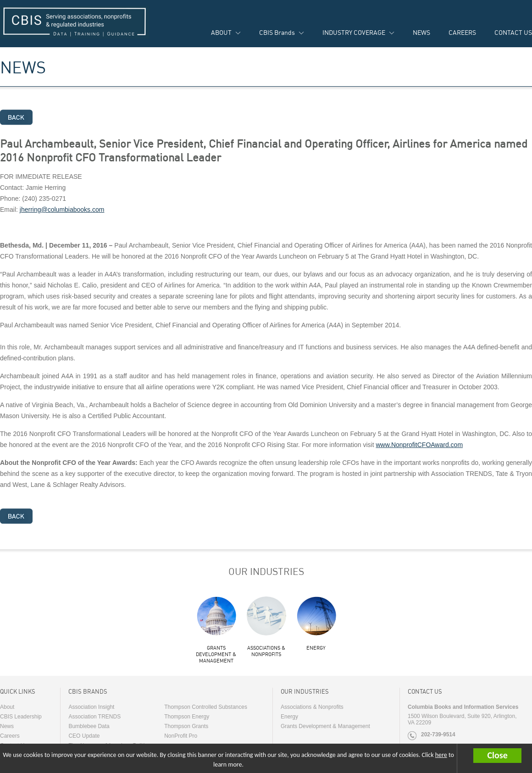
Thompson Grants (186, 726)
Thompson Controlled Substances (206, 707)
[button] (503, 756)
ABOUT (221, 32)
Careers (10, 736)
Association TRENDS (94, 717)
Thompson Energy (187, 717)
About (7, 707)
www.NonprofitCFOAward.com (419, 445)
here (441, 755)
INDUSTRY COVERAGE (354, 32)
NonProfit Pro (181, 736)
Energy (316, 648)
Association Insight (91, 707)
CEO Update (84, 736)
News (7, 726)
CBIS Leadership (21, 717)
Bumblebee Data (89, 726)
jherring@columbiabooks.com (62, 210)
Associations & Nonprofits (266, 651)
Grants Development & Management (216, 654)
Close (497, 755)
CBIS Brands (277, 32)
